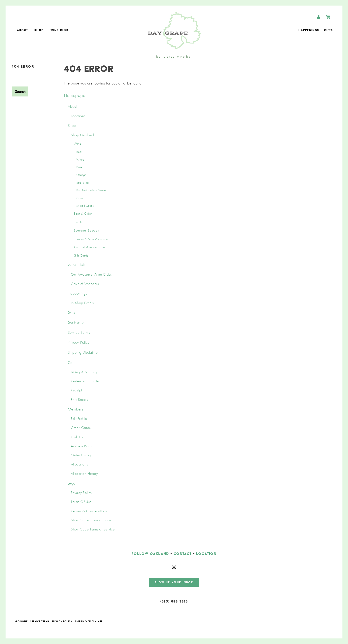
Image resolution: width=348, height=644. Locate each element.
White (80, 159)
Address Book (81, 446)
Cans (80, 198)
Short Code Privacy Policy (91, 520)
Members (75, 409)
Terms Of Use (81, 502)
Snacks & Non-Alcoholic (91, 239)
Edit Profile (79, 419)
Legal (72, 483)
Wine (77, 143)
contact (183, 554)
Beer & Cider (83, 214)
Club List (77, 437)
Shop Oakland (82, 135)
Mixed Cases (85, 206)
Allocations (79, 464)
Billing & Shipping (85, 372)
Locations (78, 116)
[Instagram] (174, 567)
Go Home (76, 322)
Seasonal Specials (87, 230)
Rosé (79, 167)
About (22, 30)
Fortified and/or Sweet (91, 190)
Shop (39, 30)
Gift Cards (81, 255)
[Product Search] (35, 79)
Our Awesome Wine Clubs (91, 274)
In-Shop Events (82, 303)
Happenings (309, 30)
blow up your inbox (174, 582)
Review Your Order (85, 381)
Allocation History (84, 474)
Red (79, 152)
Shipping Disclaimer (83, 352)
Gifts (328, 30)
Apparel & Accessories (89, 247)
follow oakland (150, 554)
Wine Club (59, 30)
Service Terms (79, 332)
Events (78, 222)
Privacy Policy (79, 342)
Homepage (75, 95)
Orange (81, 175)
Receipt (76, 390)
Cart (71, 362)
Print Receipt (80, 400)
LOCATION (206, 554)
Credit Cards (81, 428)
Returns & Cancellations (89, 511)
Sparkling (82, 183)
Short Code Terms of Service (93, 529)
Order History (81, 455)
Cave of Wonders (85, 284)
